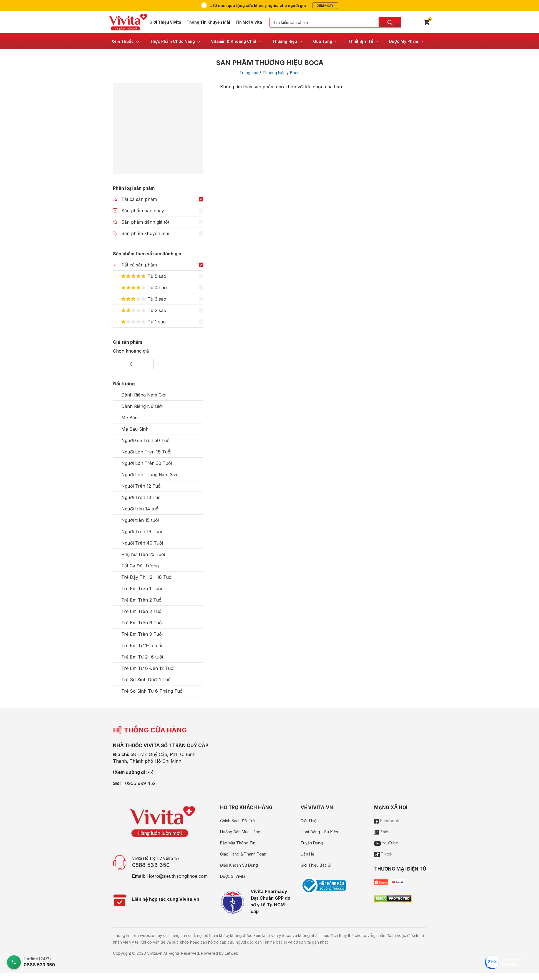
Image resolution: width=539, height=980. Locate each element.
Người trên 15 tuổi (140, 520)
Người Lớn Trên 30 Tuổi (147, 463)
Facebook (387, 821)
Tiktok (383, 854)
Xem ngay (325, 6)
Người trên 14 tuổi (140, 509)
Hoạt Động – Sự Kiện (319, 832)
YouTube (386, 843)
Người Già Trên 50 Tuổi (146, 440)
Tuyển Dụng (312, 843)
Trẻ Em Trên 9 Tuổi (142, 634)
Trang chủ (249, 73)
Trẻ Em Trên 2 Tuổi (142, 600)
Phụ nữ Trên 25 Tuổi (143, 554)
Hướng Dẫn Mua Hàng (240, 832)
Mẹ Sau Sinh (135, 429)
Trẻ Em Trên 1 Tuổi (142, 589)
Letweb (232, 953)
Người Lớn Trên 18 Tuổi (146, 452)
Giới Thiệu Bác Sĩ (316, 865)
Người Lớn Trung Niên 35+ (150, 475)
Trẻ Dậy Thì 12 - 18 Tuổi (147, 577)
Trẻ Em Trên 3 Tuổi (142, 611)
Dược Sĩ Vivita (233, 876)
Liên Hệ (307, 854)
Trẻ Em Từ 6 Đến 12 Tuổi (148, 668)
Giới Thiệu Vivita (165, 22)
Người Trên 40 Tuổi (142, 543)
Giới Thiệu (310, 821)
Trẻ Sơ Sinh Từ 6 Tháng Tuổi (152, 691)
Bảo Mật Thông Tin (238, 843)
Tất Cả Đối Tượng (140, 566)
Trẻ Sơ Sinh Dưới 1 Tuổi (146, 680)
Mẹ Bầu (129, 418)
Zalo (381, 832)
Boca (295, 73)
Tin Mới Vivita (249, 22)
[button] (126, 41)
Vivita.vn (155, 953)
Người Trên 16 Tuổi (142, 532)
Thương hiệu (274, 73)
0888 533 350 (151, 865)
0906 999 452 (140, 783)
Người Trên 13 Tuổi (141, 497)
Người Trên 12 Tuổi (141, 486)
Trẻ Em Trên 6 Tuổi (142, 623)
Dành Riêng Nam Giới (144, 395)
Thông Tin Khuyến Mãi (208, 22)
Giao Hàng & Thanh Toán (243, 854)
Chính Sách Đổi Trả (237, 821)
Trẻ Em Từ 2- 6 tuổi (142, 657)
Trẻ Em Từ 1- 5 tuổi (142, 645)
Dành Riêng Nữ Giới (142, 406)
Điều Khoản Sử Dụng (239, 865)
